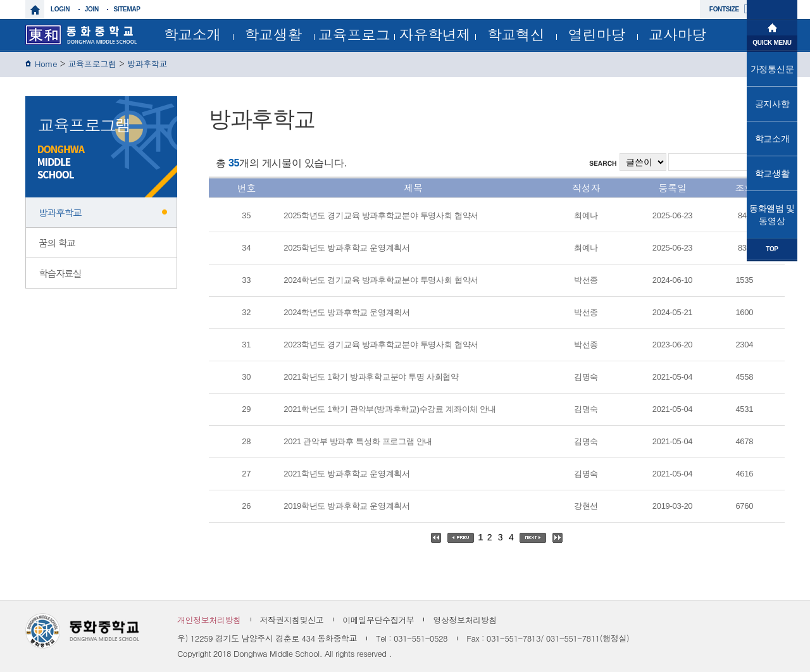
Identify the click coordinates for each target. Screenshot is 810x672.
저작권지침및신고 (292, 620)
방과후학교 (147, 64)
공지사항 (772, 104)
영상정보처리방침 (465, 620)
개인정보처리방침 (209, 620)
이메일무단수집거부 (378, 620)
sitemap (127, 9)
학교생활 (273, 34)
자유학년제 (435, 34)
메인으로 (772, 27)
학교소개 (192, 34)
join (92, 9)
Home (46, 64)
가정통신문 (772, 69)
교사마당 (677, 34)
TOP (772, 249)
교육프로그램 (354, 37)
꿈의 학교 (57, 243)
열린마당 (596, 34)
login (60, 9)
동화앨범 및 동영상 (772, 215)
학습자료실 (60, 273)
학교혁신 (516, 34)
